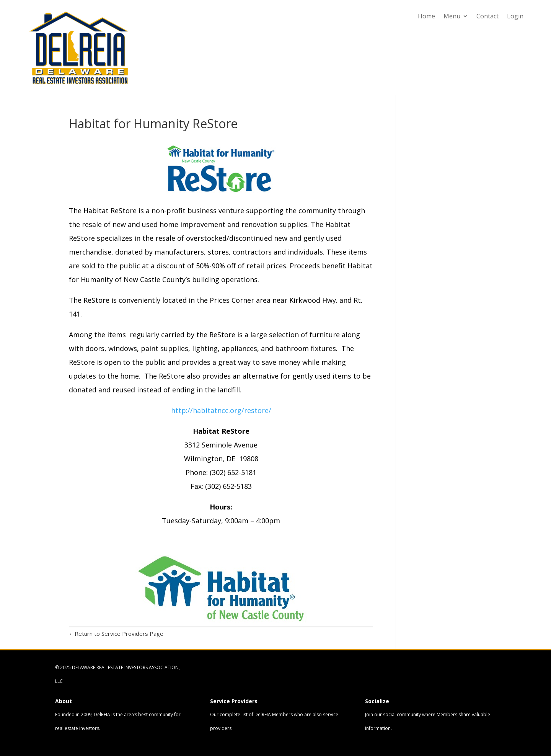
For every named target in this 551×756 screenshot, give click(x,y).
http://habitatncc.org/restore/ (221, 410)
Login (515, 17)
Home (426, 17)
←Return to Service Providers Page (116, 634)
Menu (452, 17)
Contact (487, 17)
